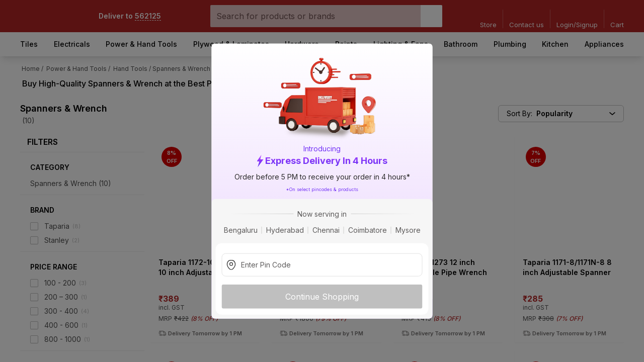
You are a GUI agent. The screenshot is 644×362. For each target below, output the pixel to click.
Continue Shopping (322, 296)
